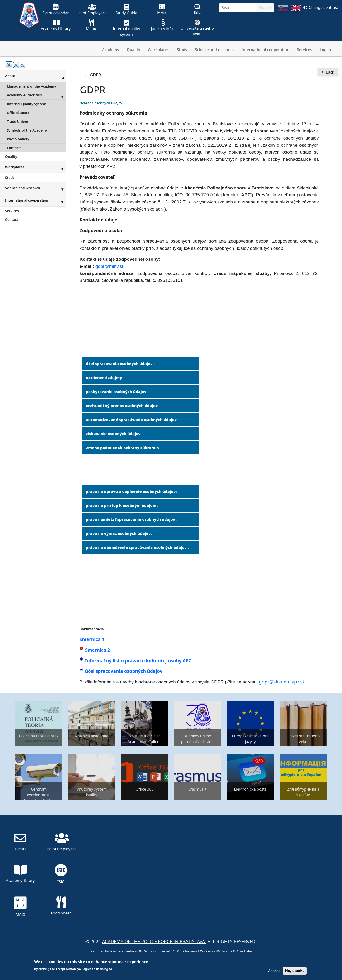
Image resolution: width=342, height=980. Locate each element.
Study (182, 50)
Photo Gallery (18, 139)
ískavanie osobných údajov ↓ (116, 434)
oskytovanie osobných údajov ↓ (119, 392)
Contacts (14, 148)
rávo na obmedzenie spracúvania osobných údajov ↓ (139, 547)
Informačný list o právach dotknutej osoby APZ (138, 661)
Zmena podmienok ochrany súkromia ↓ (124, 448)
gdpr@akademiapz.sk (283, 682)
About (36, 76)
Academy (111, 50)
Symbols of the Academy (27, 130)
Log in (325, 50)
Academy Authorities (37, 95)
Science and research (214, 50)
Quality (133, 50)
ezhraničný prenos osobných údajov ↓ (124, 406)
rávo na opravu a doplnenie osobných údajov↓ (133, 491)
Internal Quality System (27, 104)
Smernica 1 (92, 639)
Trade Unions (18, 121)
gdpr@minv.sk (110, 266)
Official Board (18, 113)
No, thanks (295, 971)
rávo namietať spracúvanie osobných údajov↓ (133, 519)
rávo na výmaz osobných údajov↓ (121, 533)
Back (328, 73)
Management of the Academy (31, 86)
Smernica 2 (97, 650)
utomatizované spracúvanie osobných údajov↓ (134, 420)
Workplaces (158, 50)
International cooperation (266, 50)
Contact (12, 219)
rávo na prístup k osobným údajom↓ (123, 505)
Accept (274, 971)
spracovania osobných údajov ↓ (125, 364)
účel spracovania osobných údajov (124, 671)
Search (265, 8)
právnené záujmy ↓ (107, 378)
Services (304, 50)
